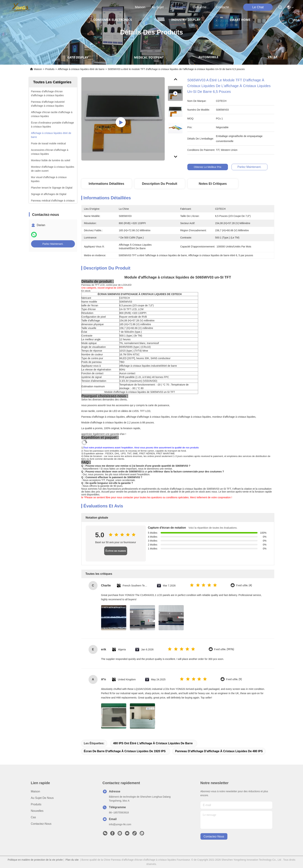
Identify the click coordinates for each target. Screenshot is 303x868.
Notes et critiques (213, 184)
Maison (140, 7)
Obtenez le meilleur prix (213, 167)
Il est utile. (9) (234, 679)
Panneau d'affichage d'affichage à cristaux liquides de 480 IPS (219, 751)
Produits (50, 69)
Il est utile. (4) (244, 585)
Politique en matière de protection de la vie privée (35, 860)
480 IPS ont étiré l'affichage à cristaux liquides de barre (153, 743)
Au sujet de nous (42, 798)
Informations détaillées (106, 184)
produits (181, 7)
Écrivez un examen (116, 551)
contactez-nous (225, 7)
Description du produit (159, 184)
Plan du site (72, 860)
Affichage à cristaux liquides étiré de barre (81, 69)
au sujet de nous (160, 7)
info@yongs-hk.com (120, 824)
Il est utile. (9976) (224, 649)
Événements (201, 7)
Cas (33, 817)
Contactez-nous (41, 824)
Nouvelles (37, 811)
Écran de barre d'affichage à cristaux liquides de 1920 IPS (125, 751)
